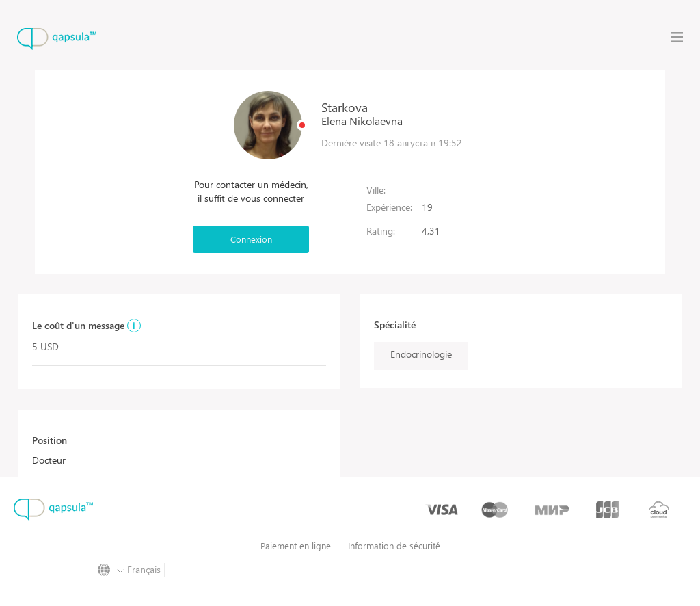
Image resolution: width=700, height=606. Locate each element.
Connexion (251, 239)
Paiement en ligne (296, 546)
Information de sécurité (394, 546)
